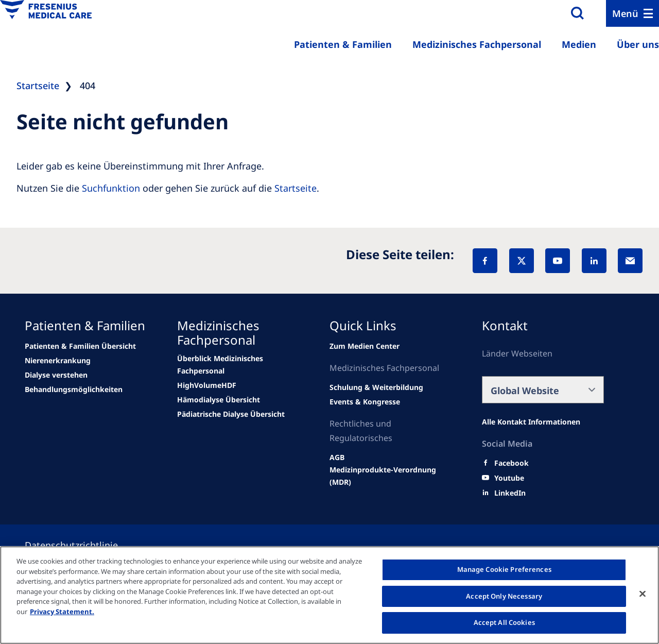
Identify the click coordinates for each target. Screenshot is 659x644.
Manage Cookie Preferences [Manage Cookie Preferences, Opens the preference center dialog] (504, 569)
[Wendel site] (80, 346)
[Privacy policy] (84, 545)
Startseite (296, 188)
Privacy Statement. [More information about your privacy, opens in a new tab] (62, 612)
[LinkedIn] (594, 261)
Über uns (638, 44)
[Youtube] (509, 478)
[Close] (643, 594)
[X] (522, 261)
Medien (579, 44)
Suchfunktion (111, 188)
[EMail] (630, 261)
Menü (625, 13)
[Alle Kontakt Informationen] (531, 422)
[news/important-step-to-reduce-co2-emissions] (58, 361)
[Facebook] (485, 261)
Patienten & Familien (343, 44)
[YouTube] (558, 261)
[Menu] (632, 13)
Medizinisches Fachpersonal (477, 44)
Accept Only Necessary (504, 596)
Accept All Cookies (504, 622)
